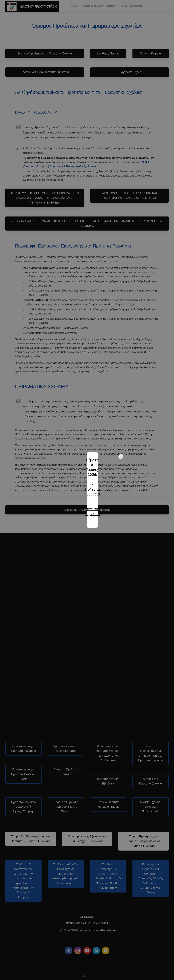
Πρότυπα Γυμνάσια (88, 487)
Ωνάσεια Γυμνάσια (88, 497)
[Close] (121, 474)
